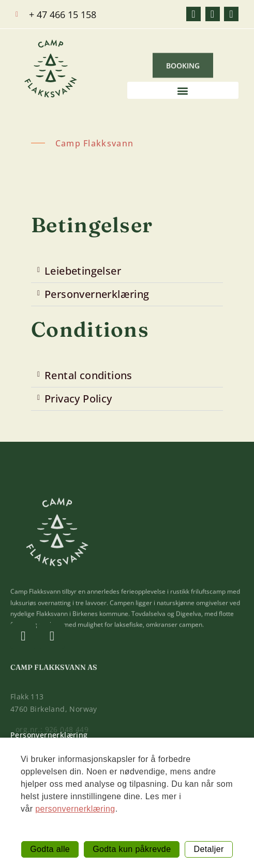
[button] (183, 92)
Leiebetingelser (83, 271)
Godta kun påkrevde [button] (132, 849)
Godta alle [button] (50, 849)
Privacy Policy (78, 399)
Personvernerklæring (97, 294)
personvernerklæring (75, 809)
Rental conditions (88, 375)
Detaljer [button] (208, 849)
